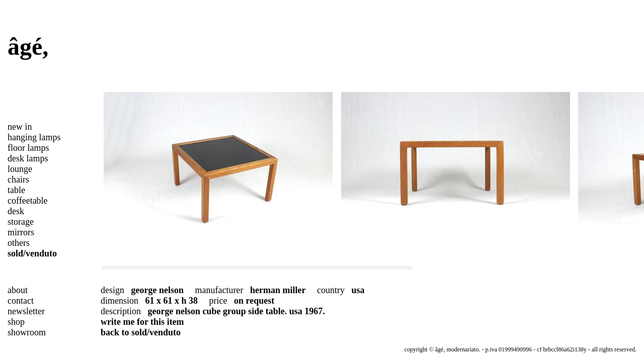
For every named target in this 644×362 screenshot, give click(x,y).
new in (20, 127)
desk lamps (28, 158)
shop (16, 322)
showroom (27, 332)
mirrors (21, 232)
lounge (20, 169)
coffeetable (28, 201)
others (19, 243)
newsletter (26, 311)
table (16, 190)
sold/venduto (32, 253)
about (18, 290)
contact (21, 301)
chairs (18, 179)
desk (16, 211)
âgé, (28, 47)
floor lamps (28, 148)
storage (21, 222)
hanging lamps (34, 137)
